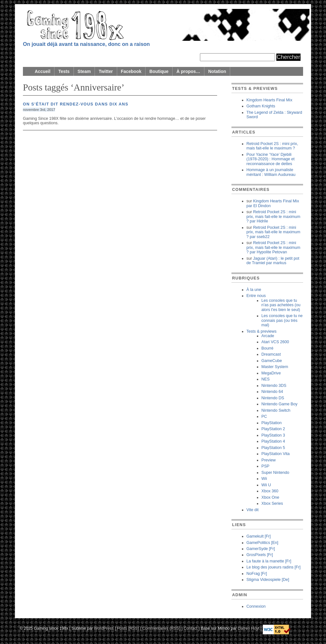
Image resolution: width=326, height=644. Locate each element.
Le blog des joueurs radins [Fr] (273, 567)
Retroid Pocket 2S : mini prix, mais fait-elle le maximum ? (272, 146)
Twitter (106, 71)
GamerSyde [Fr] (261, 549)
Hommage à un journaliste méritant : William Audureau (271, 172)
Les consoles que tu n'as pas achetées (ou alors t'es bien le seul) (281, 305)
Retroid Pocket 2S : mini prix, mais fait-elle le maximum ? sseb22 (273, 232)
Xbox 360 (270, 491)
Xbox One (270, 497)
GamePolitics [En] (262, 543)
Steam (84, 71)
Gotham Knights (261, 106)
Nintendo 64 (272, 392)
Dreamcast (271, 354)
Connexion (256, 606)
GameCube (272, 361)
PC (264, 416)
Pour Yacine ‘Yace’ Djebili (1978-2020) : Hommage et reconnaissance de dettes (270, 159)
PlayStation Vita (276, 454)
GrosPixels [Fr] (260, 555)
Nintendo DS (273, 398)
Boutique (159, 71)
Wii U (266, 485)
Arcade (268, 336)
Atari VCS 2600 (275, 342)
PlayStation (272, 423)
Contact (191, 628)
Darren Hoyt (249, 628)
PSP (265, 466)
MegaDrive (271, 373)
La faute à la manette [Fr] (269, 561)
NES (266, 379)
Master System (275, 367)
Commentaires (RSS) (161, 628)
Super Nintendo (275, 473)
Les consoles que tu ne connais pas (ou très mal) (282, 320)
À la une (254, 290)
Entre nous (256, 296)
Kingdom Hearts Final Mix (269, 100)
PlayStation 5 (273, 448)
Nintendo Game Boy (279, 404)
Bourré (267, 348)
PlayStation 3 (273, 435)
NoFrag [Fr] (257, 574)
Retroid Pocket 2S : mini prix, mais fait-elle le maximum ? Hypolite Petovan (273, 247)
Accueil (43, 71)
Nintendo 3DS (274, 386)
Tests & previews (261, 331)
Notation (217, 71)
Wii (264, 479)
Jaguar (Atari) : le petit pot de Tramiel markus (273, 261)
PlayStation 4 (273, 441)
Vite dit (252, 510)
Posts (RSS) (128, 628)
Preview (269, 460)
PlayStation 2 (273, 429)
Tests (64, 71)
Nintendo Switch (276, 410)
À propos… (188, 71)
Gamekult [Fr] (259, 536)
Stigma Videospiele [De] (268, 580)
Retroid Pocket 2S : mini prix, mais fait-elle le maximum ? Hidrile (273, 217)
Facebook (131, 71)
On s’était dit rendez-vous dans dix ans (76, 104)
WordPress (104, 628)
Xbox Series (272, 503)
